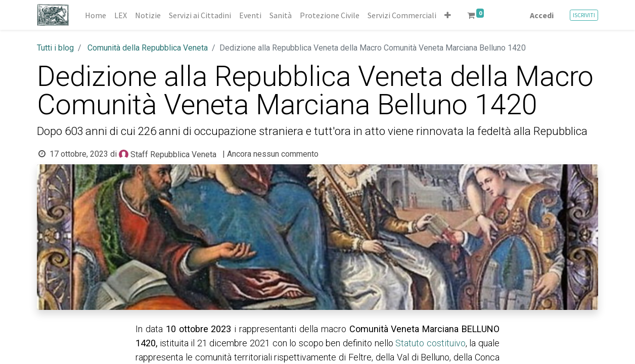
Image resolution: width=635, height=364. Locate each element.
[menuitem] (96, 15)
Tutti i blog (55, 48)
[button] (448, 15)
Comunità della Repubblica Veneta (148, 48)
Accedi (542, 15)
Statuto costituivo (430, 343)
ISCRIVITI (584, 15)
